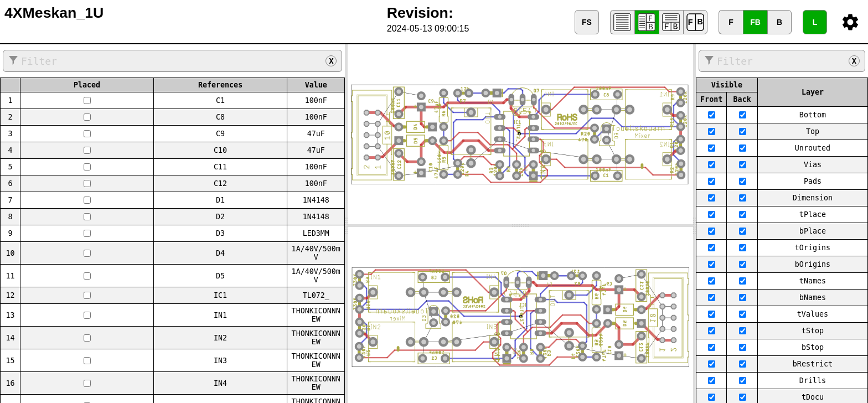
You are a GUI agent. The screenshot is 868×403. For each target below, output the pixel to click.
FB (755, 22)
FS (587, 22)
